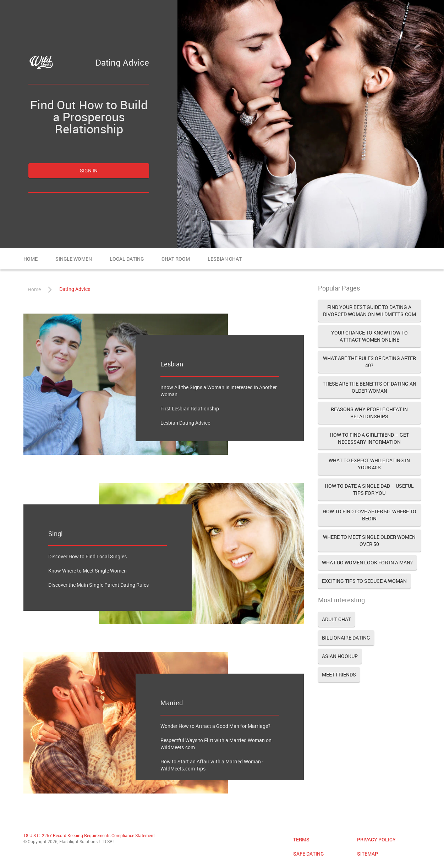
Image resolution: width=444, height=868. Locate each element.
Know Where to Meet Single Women (87, 571)
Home (31, 259)
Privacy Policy (376, 839)
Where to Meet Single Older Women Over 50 (369, 540)
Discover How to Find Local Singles (87, 556)
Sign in (89, 170)
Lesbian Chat (225, 259)
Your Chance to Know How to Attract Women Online (369, 336)
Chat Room (176, 259)
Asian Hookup (340, 656)
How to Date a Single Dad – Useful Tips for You (369, 489)
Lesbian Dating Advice (185, 423)
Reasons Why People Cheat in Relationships (369, 413)
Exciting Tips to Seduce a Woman (364, 581)
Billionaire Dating (346, 638)
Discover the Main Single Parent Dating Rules (98, 585)
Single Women (74, 259)
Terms (301, 839)
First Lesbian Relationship (190, 408)
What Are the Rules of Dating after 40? (369, 362)
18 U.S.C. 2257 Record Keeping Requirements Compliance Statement (89, 835)
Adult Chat (336, 619)
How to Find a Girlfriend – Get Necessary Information (369, 438)
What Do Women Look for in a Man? (367, 562)
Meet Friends (339, 675)
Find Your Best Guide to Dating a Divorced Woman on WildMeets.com (369, 311)
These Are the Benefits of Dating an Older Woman (369, 387)
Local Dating (127, 259)
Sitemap (368, 854)
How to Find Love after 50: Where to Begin (369, 515)
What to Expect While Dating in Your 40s (369, 464)
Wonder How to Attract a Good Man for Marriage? (215, 726)
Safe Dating (308, 854)
